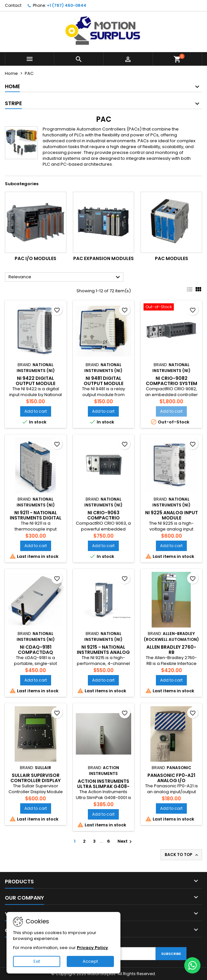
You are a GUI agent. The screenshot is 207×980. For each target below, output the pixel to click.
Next (125, 841)
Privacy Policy (92, 948)
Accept (90, 961)
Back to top (182, 855)
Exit (37, 961)
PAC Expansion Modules (103, 258)
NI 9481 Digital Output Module (103, 381)
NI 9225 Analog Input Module (172, 515)
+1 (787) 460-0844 (67, 5)
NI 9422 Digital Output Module (35, 381)
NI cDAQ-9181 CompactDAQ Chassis (35, 652)
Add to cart (36, 411)
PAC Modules (172, 258)
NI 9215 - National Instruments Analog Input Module (103, 652)
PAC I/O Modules (35, 258)
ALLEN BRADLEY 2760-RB (171, 650)
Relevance (65, 277)
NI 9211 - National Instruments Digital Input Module (36, 518)
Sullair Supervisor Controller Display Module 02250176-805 (36, 780)
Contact (13, 5)
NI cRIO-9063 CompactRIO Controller (103, 518)
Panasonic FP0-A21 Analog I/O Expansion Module (171, 780)
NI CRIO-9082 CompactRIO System (172, 381)
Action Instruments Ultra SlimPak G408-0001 (103, 786)
